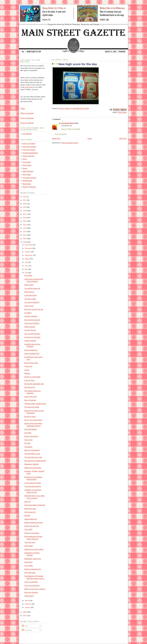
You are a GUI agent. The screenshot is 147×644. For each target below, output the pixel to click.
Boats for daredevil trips (33, 569)
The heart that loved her (33, 486)
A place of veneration (32, 533)
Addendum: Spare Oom (33, 559)
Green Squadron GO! (32, 353)
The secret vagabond (32, 302)
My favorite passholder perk (34, 384)
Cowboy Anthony (30, 341)
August (27, 259)
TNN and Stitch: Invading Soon (35, 404)
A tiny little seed (30, 573)
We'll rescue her (30, 512)
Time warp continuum (32, 585)
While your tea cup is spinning (35, 589)
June (27, 266)
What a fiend (29, 285)
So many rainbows (31, 316)
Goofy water (29, 546)
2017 (25, 214)
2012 (25, 232)
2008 (25, 612)
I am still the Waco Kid (32, 288)
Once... (25, 159)
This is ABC (28, 529)
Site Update (27, 174)
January (28, 607)
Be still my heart (30, 416)
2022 (25, 197)
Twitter (23, 108)
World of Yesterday (29, 187)
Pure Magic (28, 275)
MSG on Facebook (27, 113)
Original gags (29, 596)
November (29, 248)
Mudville (27, 515)
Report (25, 168)
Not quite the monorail (32, 320)
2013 (25, 228)
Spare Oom (28, 562)
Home (90, 138)
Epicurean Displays (29, 147)
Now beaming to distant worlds (35, 461)
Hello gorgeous (30, 327)
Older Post (123, 138)
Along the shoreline (31, 592)
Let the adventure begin (33, 483)
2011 (25, 235)
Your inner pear (30, 542)
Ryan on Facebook (27, 118)
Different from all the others (34, 549)
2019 (25, 207)
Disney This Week (29, 143)
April (26, 273)
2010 (25, 239)
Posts (25, 626)
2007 (25, 616)
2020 (25, 204)
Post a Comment (61, 134)
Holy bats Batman (31, 429)
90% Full (27, 502)
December (29, 245)
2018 (25, 211)
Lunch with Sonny (31, 295)
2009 (25, 242)
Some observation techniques (35, 505)
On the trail (28, 366)
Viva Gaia (28, 433)
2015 (25, 221)
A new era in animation (32, 337)
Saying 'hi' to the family (32, 377)
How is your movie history (33, 420)
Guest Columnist (28, 156)
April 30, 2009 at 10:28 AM (71, 129)
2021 (25, 200)
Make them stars (30, 509)
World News (27, 184)
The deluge (28, 447)
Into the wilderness (31, 350)
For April (27, 443)
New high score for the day (34, 309)
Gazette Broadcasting (30, 153)
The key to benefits (31, 582)
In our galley (29, 566)
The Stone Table (30, 299)
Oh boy (27, 370)
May (26, 269)
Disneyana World (68, 123)
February (28, 604)
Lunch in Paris (29, 380)
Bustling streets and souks (34, 522)
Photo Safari (122, 112)
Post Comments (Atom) (70, 143)
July (26, 262)
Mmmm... (28, 373)
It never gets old (30, 330)
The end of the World (32, 407)
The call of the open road (33, 457)
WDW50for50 (27, 181)
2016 (25, 218)
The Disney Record (29, 178)
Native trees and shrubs (33, 468)
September (29, 255)
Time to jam (28, 440)
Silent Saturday (28, 171)
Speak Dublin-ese (31, 519)
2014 (25, 225)
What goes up (29, 292)
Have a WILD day (31, 397)
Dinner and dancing (31, 436)
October (28, 252)
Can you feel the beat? (32, 334)
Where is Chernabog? (32, 450)
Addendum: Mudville (32, 464)
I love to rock (29, 306)
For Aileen (28, 313)
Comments (27, 630)
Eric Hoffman (27, 134)
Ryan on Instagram (27, 123)
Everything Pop (30, 387)
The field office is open (32, 454)
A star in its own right (32, 526)
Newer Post (56, 138)
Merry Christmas (30, 400)
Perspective (27, 162)
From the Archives (29, 150)
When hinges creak (31, 363)
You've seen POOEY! (32, 323)
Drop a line (29, 87)
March (27, 601)
